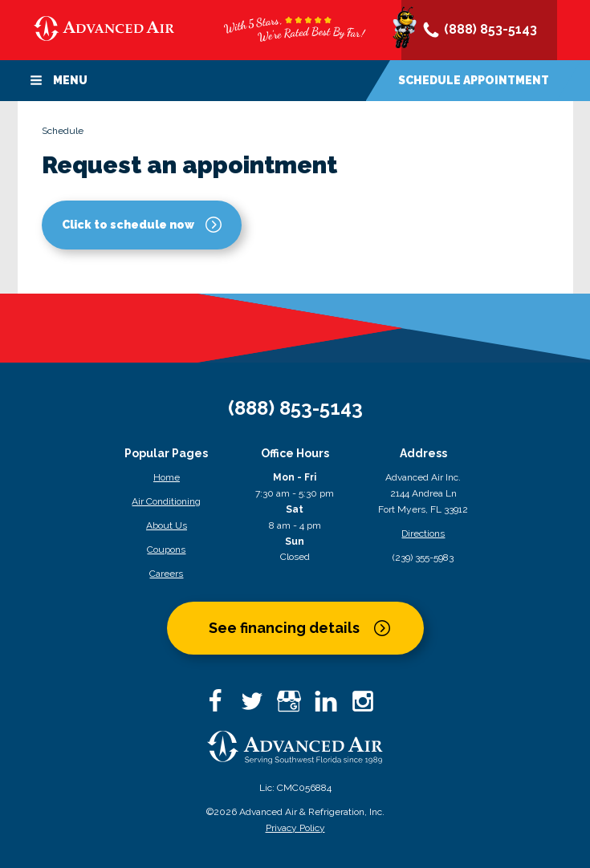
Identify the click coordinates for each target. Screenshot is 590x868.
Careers (166, 574)
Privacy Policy (295, 828)
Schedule (474, 80)
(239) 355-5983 (423, 558)
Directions (423, 533)
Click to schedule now (128, 225)
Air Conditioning (166, 501)
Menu (59, 80)
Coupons (166, 550)
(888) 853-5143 (479, 30)
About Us (167, 525)
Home (167, 477)
